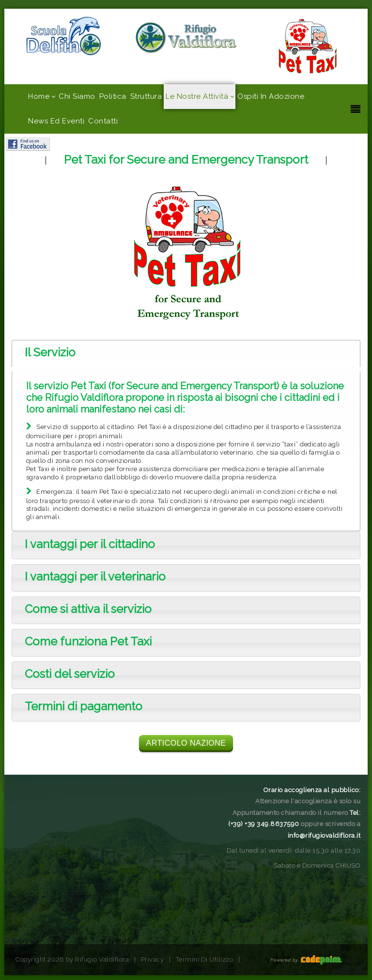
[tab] (186, 353)
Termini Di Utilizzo (205, 959)
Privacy (153, 959)
